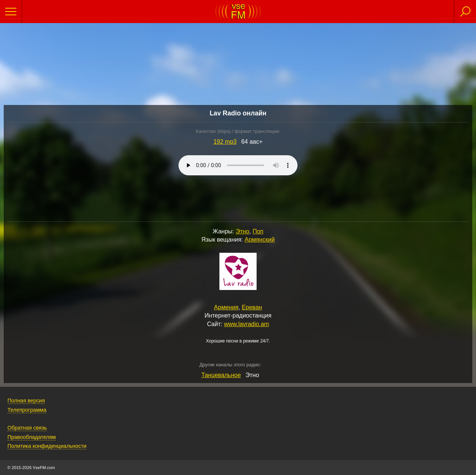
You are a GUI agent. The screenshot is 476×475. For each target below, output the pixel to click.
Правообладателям (32, 437)
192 (225, 142)
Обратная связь (27, 428)
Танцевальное (221, 375)
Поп (258, 231)
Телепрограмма (27, 410)
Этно (243, 231)
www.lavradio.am (246, 324)
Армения (226, 307)
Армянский (260, 240)
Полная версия (26, 401)
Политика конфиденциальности (47, 446)
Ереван (252, 307)
